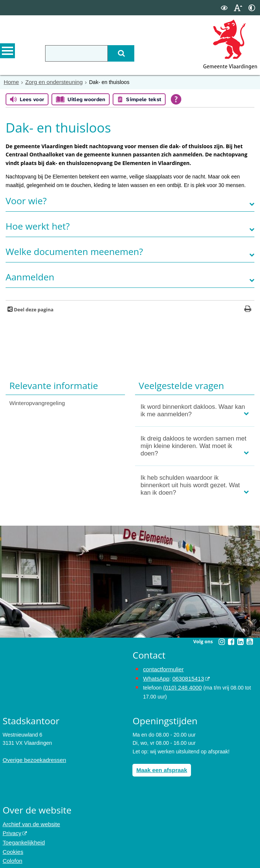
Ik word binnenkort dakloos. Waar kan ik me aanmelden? (193, 410)
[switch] (224, 8)
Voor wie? (26, 200)
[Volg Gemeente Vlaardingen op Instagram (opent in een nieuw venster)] (222, 641)
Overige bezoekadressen (32, 757)
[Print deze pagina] (248, 309)
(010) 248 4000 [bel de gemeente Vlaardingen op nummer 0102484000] (181, 685)
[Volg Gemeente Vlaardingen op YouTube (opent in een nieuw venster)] (250, 641)
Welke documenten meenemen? (74, 251)
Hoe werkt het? (38, 225)
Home (11, 82)
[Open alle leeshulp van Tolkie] (176, 99)
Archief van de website (29, 820)
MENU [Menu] (7, 53)
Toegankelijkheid (22, 837)
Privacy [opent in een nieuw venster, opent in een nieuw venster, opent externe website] (11, 828)
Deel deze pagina (33, 309)
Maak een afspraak (159, 766)
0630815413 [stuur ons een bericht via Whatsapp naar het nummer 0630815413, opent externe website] (185, 677)
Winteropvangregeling (35, 402)
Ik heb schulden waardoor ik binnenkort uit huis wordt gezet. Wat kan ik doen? (190, 484)
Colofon (12, 853)
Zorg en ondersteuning (50, 82)
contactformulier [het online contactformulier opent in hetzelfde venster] (162, 668)
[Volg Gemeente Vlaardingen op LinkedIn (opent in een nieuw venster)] (240, 641)
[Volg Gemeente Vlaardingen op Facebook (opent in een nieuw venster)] (231, 641)
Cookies (12, 845)
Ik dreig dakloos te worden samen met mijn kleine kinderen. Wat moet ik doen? (194, 445)
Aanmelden (30, 276)
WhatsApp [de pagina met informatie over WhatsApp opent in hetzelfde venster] (155, 677)
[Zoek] (116, 53)
